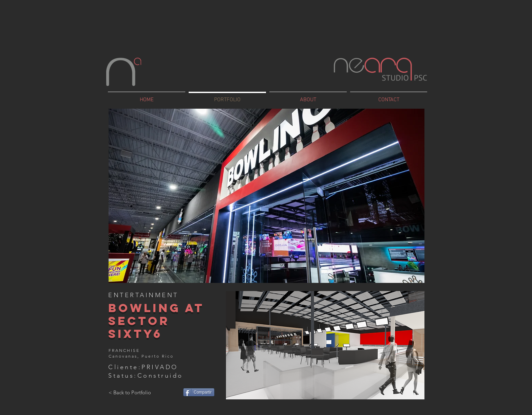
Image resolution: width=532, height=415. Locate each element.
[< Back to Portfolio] (130, 392)
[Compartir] (199, 392)
